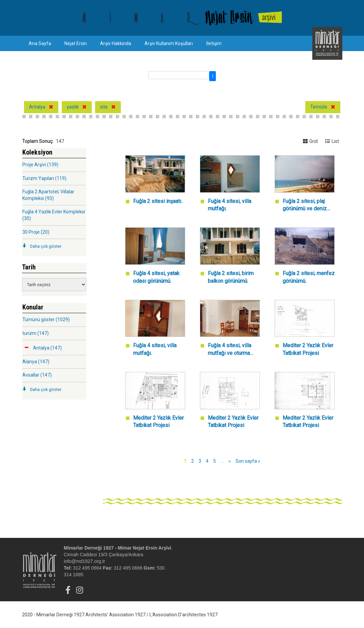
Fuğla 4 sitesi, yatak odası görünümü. (156, 277)
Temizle (319, 107)
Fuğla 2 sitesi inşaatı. (158, 201)
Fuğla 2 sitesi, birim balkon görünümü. (231, 277)
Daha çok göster (46, 246)
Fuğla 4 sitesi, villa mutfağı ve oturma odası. (230, 350)
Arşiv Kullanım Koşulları (169, 43)
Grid (310, 141)
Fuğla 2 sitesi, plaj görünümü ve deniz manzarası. (305, 205)
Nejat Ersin (76, 43)
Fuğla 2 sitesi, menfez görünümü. (309, 277)
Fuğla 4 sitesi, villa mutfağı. (230, 205)
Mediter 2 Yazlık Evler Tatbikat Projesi (308, 349)
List (332, 141)
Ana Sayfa (40, 43)
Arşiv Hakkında (116, 43)
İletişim (214, 43)
